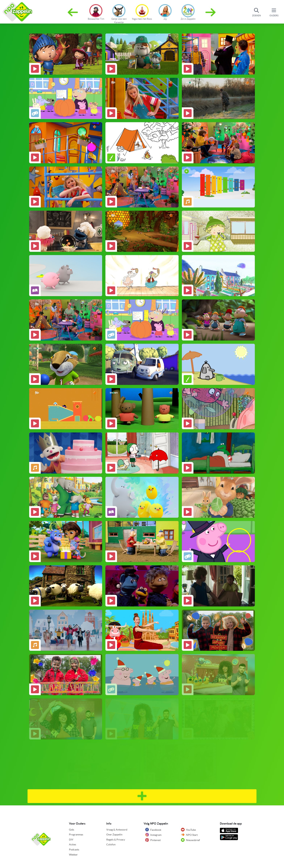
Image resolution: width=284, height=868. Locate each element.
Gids (72, 830)
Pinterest (153, 840)
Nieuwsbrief (190, 840)
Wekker (73, 855)
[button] (211, 12)
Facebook (153, 830)
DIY (71, 840)
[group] (96, 12)
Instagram (153, 835)
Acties (73, 844)
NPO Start (189, 835)
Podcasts (74, 850)
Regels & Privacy (116, 840)
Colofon (111, 844)
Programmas (76, 835)
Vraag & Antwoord (117, 830)
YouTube (188, 830)
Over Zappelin (114, 835)
